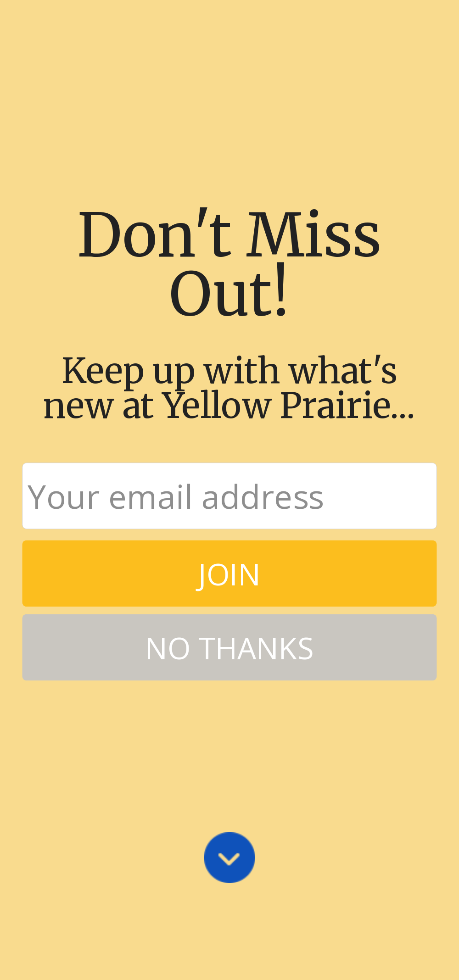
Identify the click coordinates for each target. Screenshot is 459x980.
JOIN (229, 573)
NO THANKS (229, 647)
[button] (229, 266)
